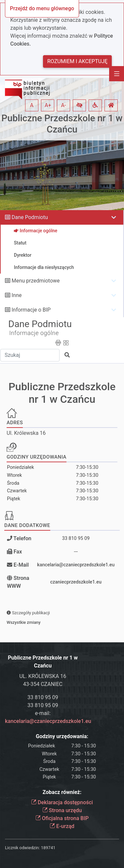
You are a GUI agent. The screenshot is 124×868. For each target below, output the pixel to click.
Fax (18, 552)
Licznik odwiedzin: (22, 848)
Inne (17, 295)
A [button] (32, 105)
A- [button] (64, 105)
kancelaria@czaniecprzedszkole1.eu (76, 565)
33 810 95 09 (76, 538)
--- (76, 552)
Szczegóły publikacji (28, 613)
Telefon (22, 538)
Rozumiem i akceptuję (77, 61)
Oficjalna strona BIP (62, 818)
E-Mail (21, 565)
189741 (48, 848)
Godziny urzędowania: (62, 736)
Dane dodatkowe (27, 525)
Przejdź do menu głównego (42, 8)
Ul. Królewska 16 (26, 433)
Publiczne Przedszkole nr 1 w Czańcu (62, 124)
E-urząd (62, 826)
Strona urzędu (62, 810)
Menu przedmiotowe (36, 281)
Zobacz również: (62, 792)
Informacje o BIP (31, 310)
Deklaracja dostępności (62, 802)
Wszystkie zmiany (24, 622)
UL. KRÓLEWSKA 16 (43, 676)
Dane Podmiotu (30, 217)
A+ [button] (48, 105)
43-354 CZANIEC (43, 684)
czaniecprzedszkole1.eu (76, 582)
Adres (15, 423)
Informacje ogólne (34, 333)
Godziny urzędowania (37, 457)
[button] (79, 105)
